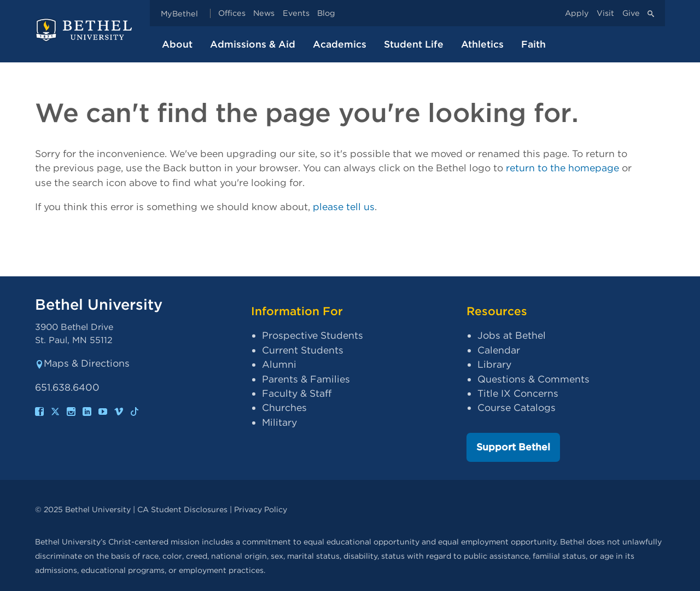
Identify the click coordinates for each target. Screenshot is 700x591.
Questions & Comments (533, 379)
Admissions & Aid (253, 44)
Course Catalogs (517, 407)
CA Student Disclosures (182, 509)
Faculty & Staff (297, 393)
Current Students (303, 350)
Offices (232, 13)
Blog (326, 13)
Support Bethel (513, 447)
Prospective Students (313, 335)
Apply (577, 13)
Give (631, 13)
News (264, 13)
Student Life (414, 44)
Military (279, 422)
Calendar (499, 350)
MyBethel (179, 13)
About (177, 44)
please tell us (344, 207)
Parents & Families (306, 379)
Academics (340, 44)
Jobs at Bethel (512, 335)
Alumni (279, 364)
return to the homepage (562, 168)
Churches (284, 407)
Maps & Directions (82, 363)
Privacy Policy (261, 509)
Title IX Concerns (518, 393)
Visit (605, 13)
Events (296, 13)
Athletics (482, 44)
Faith (533, 44)
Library (494, 364)
